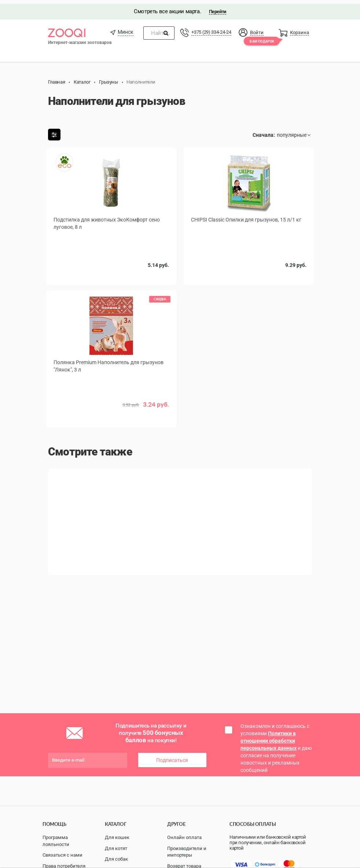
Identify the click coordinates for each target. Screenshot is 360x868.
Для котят (116, 848)
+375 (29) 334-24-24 (211, 28)
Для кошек (117, 837)
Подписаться (172, 757)
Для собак (116, 859)
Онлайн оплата (184, 837)
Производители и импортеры (187, 852)
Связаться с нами (63, 855)
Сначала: (264, 131)
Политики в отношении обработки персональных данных (269, 737)
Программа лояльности (56, 841)
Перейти (218, 8)
